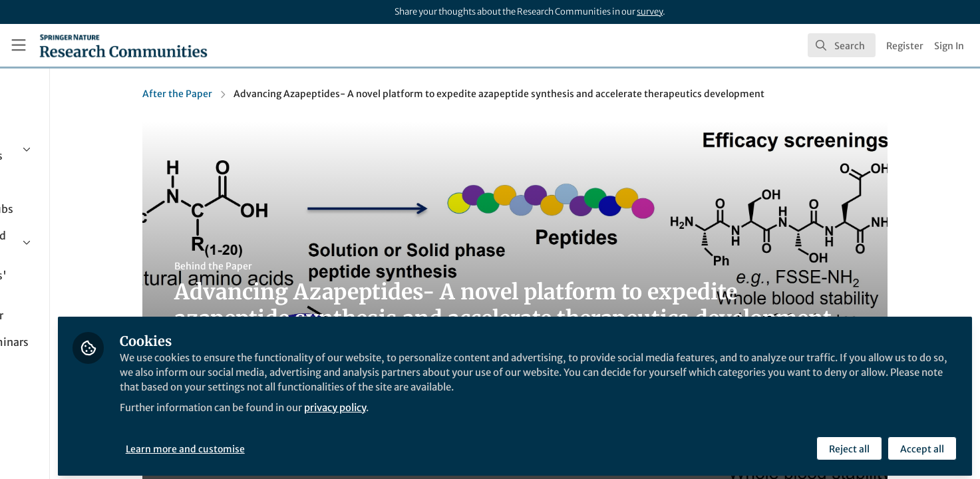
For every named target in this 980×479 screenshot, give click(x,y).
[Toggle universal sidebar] (19, 45)
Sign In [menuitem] (949, 46)
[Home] (123, 45)
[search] (842, 45)
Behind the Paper (274, 266)
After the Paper (238, 94)
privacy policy (478, 418)
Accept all (921, 444)
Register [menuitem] (905, 46)
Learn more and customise (306, 444)
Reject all (849, 444)
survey (650, 12)
